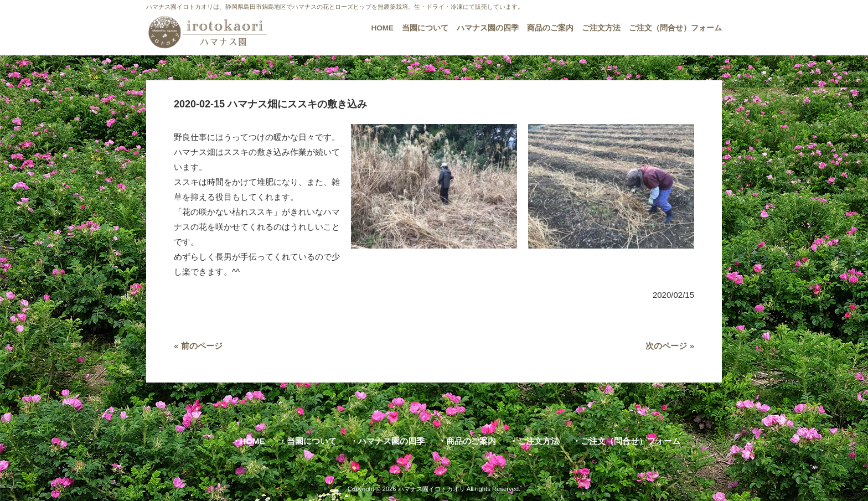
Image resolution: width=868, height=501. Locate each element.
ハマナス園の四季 (391, 441)
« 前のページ (198, 346)
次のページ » (670, 346)
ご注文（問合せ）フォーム (631, 441)
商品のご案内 (471, 441)
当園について (312, 441)
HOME (253, 441)
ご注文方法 (538, 441)
